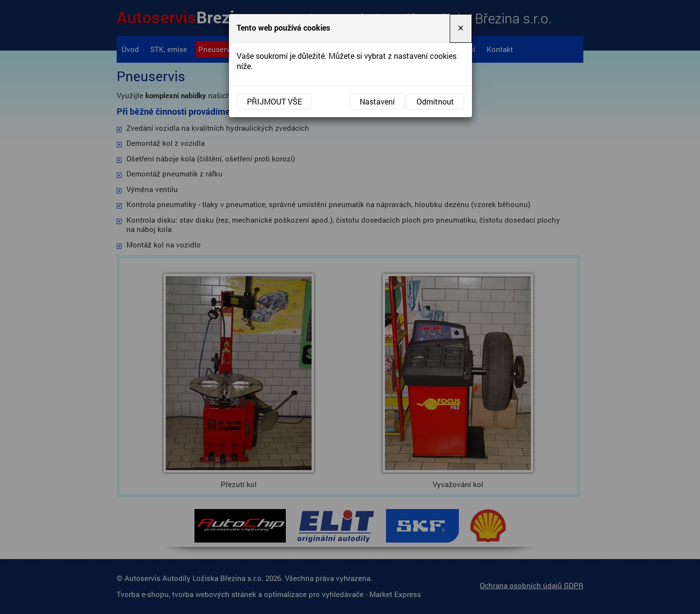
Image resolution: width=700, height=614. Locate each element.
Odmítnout (435, 101)
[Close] (461, 28)
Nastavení (377, 101)
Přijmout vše (274, 101)
